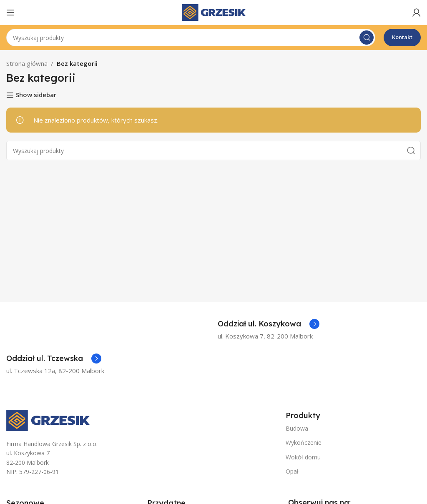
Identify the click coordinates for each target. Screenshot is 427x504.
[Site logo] (214, 12)
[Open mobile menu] (10, 13)
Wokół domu (303, 457)
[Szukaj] (191, 38)
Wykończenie (304, 443)
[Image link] (48, 419)
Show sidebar (36, 95)
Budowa (297, 428)
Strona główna (27, 63)
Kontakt (402, 37)
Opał (292, 471)
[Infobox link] (269, 324)
